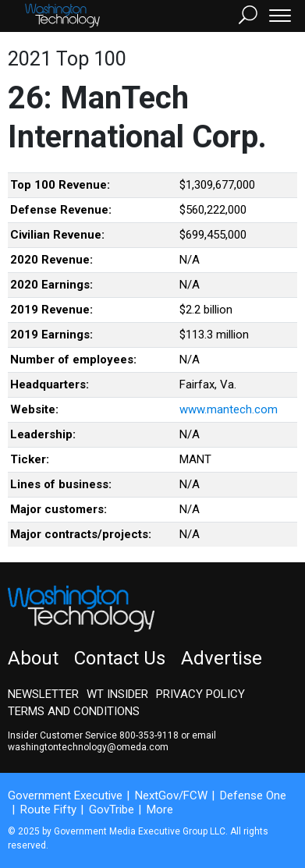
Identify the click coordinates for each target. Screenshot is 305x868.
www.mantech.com (229, 409)
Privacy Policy (200, 694)
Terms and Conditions (74, 711)
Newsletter (43, 694)
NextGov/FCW (171, 795)
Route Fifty (48, 810)
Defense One (253, 795)
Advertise (222, 658)
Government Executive (65, 795)
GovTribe (112, 810)
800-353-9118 (149, 735)
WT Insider (117, 694)
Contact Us (120, 658)
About (33, 658)
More (160, 810)
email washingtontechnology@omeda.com (112, 741)
